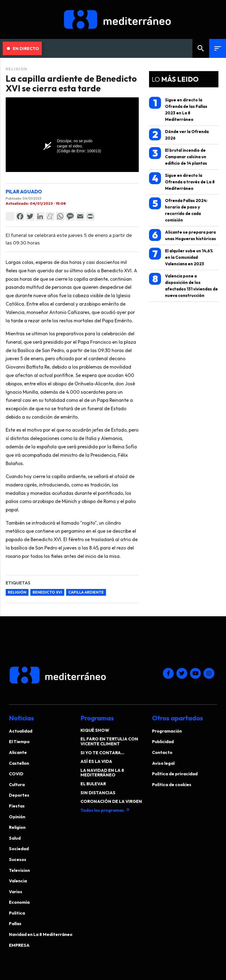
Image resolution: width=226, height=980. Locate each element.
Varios (16, 892)
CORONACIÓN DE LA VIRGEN (111, 801)
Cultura (17, 784)
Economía (19, 902)
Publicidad (163, 741)
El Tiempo (19, 741)
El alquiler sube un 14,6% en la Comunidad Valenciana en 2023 (181, 257)
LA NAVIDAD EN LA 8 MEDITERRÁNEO (102, 773)
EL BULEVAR (93, 784)
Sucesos (18, 859)
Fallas (15, 923)
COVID (16, 774)
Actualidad (21, 731)
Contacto (162, 752)
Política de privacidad (175, 774)
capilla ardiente (86, 592)
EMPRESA (19, 945)
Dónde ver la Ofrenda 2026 (179, 135)
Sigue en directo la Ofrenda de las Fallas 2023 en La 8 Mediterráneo (178, 109)
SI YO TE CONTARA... (102, 753)
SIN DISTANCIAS (98, 793)
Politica (17, 913)
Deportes (19, 795)
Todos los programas (105, 810)
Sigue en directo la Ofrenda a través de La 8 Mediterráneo (182, 182)
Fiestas (17, 806)
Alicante (18, 752)
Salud (15, 838)
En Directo (23, 48)
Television (19, 870)
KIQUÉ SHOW (95, 730)
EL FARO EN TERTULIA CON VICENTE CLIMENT (109, 741)
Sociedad (19, 849)
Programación (167, 731)
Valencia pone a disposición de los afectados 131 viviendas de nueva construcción (183, 285)
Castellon (19, 763)
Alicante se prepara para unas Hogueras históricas (183, 235)
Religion (17, 69)
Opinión (17, 817)
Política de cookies (172, 784)
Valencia (18, 881)
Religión (17, 592)
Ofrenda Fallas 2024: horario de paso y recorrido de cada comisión (178, 210)
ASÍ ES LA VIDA (96, 761)
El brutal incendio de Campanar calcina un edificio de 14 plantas (178, 156)
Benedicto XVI (47, 592)
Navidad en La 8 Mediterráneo (41, 934)
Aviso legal (163, 763)
